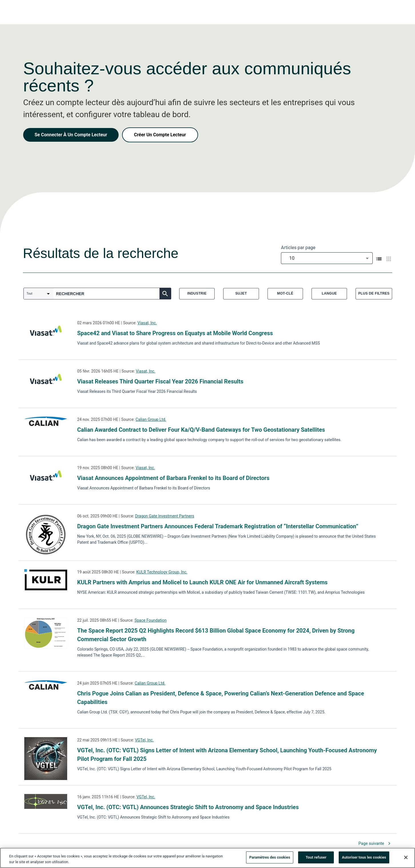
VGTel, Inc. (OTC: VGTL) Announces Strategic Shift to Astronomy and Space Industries (188, 807)
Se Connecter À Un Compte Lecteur (71, 135)
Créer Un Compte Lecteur (160, 135)
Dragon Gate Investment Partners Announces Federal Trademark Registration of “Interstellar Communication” (218, 526)
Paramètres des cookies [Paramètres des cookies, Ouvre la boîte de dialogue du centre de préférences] (270, 858)
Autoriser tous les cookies (364, 858)
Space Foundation (150, 620)
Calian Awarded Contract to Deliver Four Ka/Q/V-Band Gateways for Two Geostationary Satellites (201, 430)
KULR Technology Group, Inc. (162, 572)
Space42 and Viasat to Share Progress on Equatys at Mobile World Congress (175, 333)
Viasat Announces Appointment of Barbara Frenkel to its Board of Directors (173, 478)
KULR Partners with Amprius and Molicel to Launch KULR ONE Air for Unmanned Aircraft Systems (202, 582)
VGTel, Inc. (144, 740)
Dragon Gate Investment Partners (164, 516)
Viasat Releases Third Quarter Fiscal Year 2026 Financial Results (160, 381)
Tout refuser (316, 858)
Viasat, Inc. (147, 323)
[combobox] (327, 258)
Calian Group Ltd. (151, 419)
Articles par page (298, 248)
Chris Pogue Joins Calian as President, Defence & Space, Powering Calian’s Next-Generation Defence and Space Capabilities (221, 698)
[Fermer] (406, 857)
